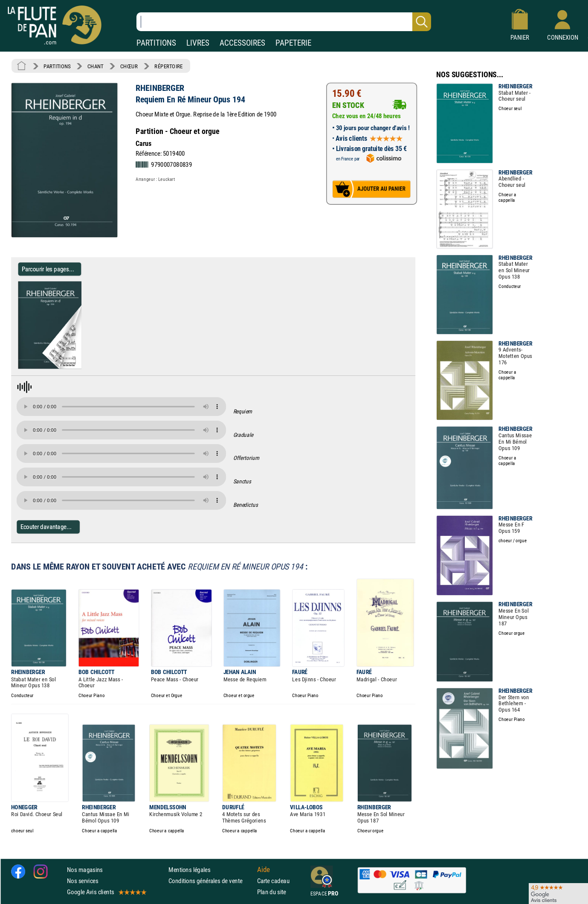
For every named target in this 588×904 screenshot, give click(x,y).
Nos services (83, 881)
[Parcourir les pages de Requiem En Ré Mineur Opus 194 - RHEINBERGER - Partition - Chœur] (78, 367)
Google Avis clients (106, 892)
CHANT (96, 66)
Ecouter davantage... (46, 527)
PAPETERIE (293, 43)
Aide (264, 869)
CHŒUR (129, 66)
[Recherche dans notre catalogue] (284, 22)
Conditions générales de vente (211, 881)
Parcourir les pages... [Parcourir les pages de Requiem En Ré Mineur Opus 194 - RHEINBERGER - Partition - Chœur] (48, 269)
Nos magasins (85, 869)
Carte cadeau (273, 881)
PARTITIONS (156, 43)
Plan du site (272, 892)
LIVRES (198, 43)
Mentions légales (189, 869)
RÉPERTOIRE (168, 66)
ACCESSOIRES (242, 43)
